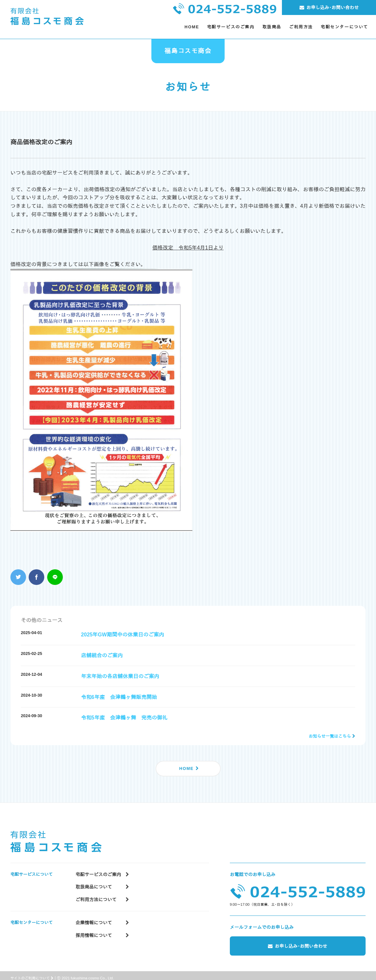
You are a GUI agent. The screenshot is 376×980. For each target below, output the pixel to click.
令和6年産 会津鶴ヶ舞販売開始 (119, 697)
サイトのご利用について (32, 973)
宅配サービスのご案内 (102, 868)
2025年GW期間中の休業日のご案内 (123, 635)
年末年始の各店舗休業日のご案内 (120, 676)
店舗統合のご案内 (102, 655)
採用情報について (102, 929)
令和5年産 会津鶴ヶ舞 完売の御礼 (124, 718)
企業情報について (102, 916)
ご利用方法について (102, 893)
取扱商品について (102, 880)
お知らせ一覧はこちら (330, 736)
